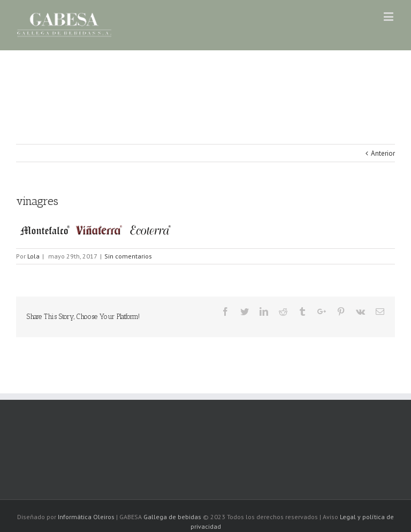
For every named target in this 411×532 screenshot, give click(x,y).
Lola (33, 256)
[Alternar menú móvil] (389, 16)
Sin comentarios (128, 256)
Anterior (383, 153)
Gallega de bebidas (173, 517)
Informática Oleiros (86, 517)
